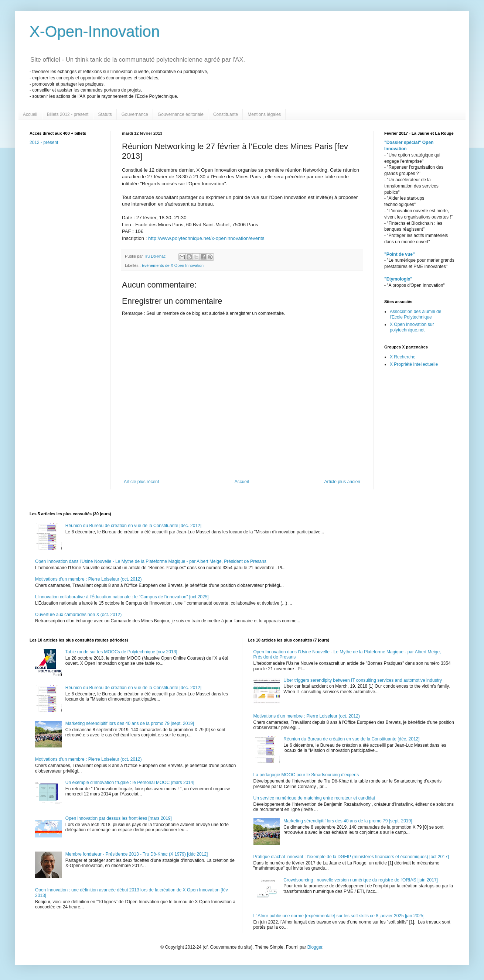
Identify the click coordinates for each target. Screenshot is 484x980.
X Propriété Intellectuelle (414, 364)
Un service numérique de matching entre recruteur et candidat (314, 798)
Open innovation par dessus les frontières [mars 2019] (119, 818)
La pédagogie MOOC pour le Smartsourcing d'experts (306, 775)
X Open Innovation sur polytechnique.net (412, 327)
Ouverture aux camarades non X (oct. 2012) (78, 615)
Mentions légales (264, 114)
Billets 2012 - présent (68, 114)
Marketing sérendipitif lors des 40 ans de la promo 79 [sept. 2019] (130, 723)
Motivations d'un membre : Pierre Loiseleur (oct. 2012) (88, 579)
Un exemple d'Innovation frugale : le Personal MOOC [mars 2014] (130, 783)
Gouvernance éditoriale (181, 114)
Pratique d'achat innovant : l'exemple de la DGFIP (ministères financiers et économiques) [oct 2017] (351, 857)
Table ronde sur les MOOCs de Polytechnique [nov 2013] (121, 652)
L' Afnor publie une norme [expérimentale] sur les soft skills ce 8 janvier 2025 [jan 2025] (339, 916)
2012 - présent (44, 142)
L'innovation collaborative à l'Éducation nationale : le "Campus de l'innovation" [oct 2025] (122, 597)
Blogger (315, 947)
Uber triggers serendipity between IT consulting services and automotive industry (363, 680)
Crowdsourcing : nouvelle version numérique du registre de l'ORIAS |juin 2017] (361, 880)
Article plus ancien (342, 482)
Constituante (226, 114)
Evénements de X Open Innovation (173, 265)
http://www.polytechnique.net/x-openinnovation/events (206, 238)
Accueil (30, 114)
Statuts (105, 114)
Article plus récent (141, 482)
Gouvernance (135, 114)
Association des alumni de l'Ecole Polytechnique (415, 314)
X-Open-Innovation (95, 32)
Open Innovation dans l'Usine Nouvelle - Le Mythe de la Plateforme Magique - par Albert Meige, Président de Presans (151, 561)
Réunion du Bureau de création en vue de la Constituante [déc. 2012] (133, 526)
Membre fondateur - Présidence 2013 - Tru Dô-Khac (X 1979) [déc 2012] (137, 854)
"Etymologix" (398, 279)
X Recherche (403, 357)
